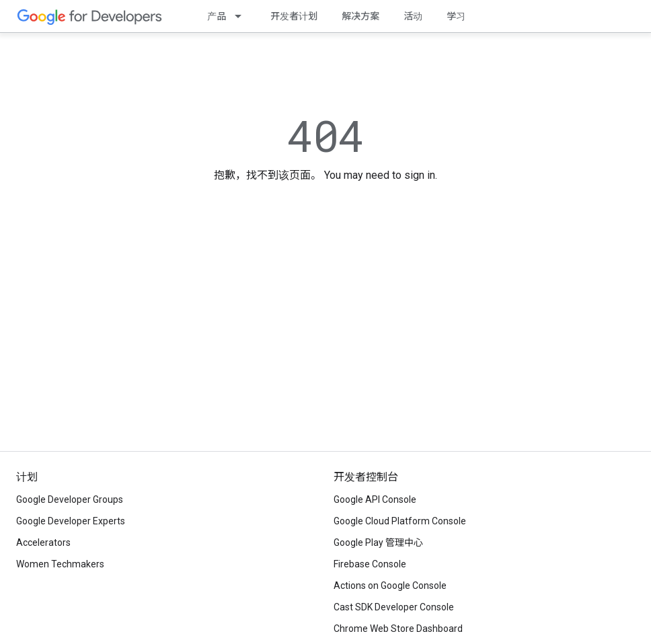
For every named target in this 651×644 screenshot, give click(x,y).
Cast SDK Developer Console (394, 607)
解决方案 (360, 16)
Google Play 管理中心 (378, 542)
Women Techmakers (60, 564)
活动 (413, 16)
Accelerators (43, 542)
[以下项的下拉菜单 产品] (242, 16)
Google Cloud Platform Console (400, 521)
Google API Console (375, 499)
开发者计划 (294, 16)
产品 (217, 16)
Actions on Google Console (390, 586)
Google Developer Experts (71, 521)
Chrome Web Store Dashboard (398, 629)
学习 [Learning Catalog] (456, 16)
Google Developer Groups (70, 499)
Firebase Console (370, 564)
